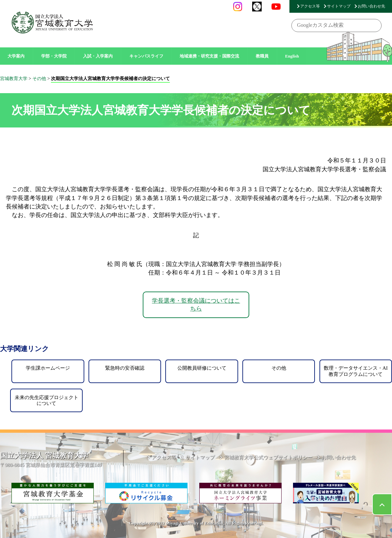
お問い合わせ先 (371, 6)
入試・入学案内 (98, 56)
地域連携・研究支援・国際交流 (209, 56)
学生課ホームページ (48, 368)
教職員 (262, 56)
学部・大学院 (54, 56)
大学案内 (16, 56)
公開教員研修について (202, 368)
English (292, 56)
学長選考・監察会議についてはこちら (196, 305)
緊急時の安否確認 (125, 368)
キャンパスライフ (146, 56)
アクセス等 (310, 6)
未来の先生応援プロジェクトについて (47, 400)
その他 (279, 368)
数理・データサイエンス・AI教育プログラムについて (356, 371)
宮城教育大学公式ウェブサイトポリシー (268, 457)
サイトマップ (339, 6)
